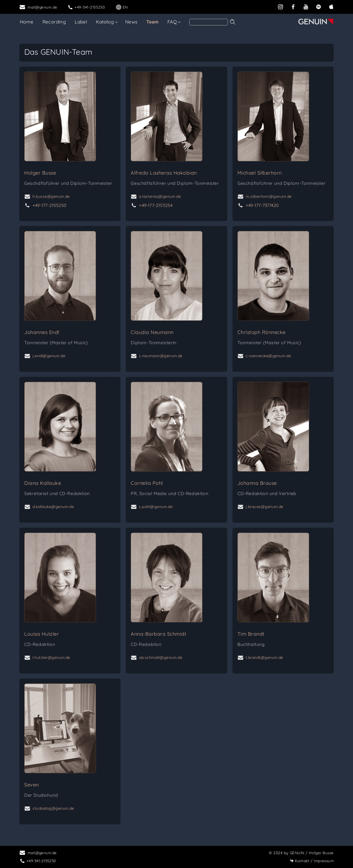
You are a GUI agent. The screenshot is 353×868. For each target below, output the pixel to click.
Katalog (105, 22)
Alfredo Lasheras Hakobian (164, 173)
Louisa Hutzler (42, 634)
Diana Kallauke (43, 483)
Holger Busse (40, 173)
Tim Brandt (251, 634)
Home (27, 22)
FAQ (172, 22)
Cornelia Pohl (147, 483)
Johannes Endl (42, 332)
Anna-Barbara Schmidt (158, 634)
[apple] (331, 6)
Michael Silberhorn (260, 173)
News (131, 22)
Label (81, 22)
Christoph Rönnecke (262, 332)
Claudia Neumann (152, 332)
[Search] (208, 22)
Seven (32, 785)
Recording (54, 22)
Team (153, 22)
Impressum (312, 861)
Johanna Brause (257, 483)
